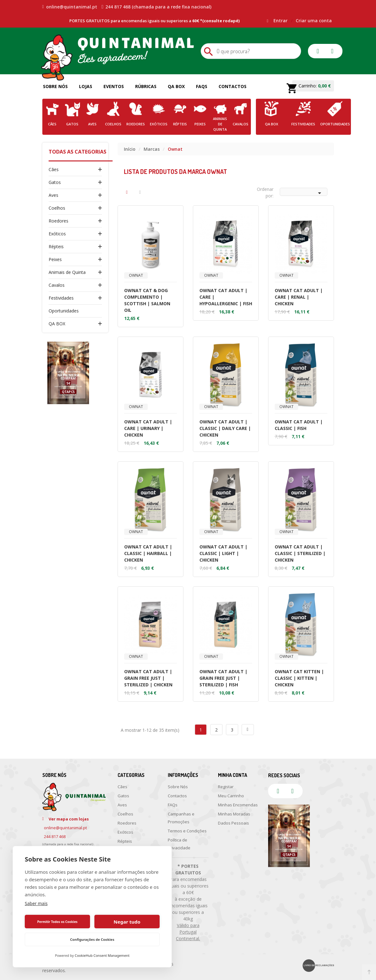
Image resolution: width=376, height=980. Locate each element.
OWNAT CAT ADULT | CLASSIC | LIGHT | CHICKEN (223, 553)
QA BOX (57, 324)
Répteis (56, 246)
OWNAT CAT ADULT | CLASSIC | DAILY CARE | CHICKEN (225, 428)
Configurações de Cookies (92, 939)
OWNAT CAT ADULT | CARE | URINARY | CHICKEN (148, 428)
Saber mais (36, 903)
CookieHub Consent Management (102, 955)
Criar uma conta (314, 21)
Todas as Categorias (77, 152)
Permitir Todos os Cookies (57, 922)
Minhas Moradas (234, 814)
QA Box (176, 86)
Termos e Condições (187, 831)
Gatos (55, 182)
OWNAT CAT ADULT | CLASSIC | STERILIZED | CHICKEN (300, 553)
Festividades (61, 298)
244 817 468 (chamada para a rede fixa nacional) (157, 7)
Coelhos (57, 208)
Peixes (55, 259)
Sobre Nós (55, 86)
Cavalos (57, 285)
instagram (332, 51)
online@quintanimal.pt (70, 7)
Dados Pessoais (233, 823)
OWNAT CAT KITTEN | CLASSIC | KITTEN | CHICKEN (299, 678)
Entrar (281, 21)
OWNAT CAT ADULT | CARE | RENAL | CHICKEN (299, 297)
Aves (53, 195)
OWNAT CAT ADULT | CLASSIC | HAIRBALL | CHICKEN (148, 553)
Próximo (248, 730)
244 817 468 (55, 836)
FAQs (202, 86)
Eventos (114, 86)
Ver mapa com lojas (69, 819)
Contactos (233, 86)
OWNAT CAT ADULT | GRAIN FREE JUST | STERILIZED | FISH (223, 678)
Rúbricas (146, 86)
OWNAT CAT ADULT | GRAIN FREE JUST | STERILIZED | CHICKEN (148, 678)
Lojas (86, 86)
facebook (318, 51)
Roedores (58, 221)
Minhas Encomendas (238, 805)
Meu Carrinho (231, 796)
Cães (54, 169)
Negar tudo (127, 922)
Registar (226, 787)
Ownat (136, 275)
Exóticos (57, 234)
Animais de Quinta (67, 272)
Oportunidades (64, 311)
